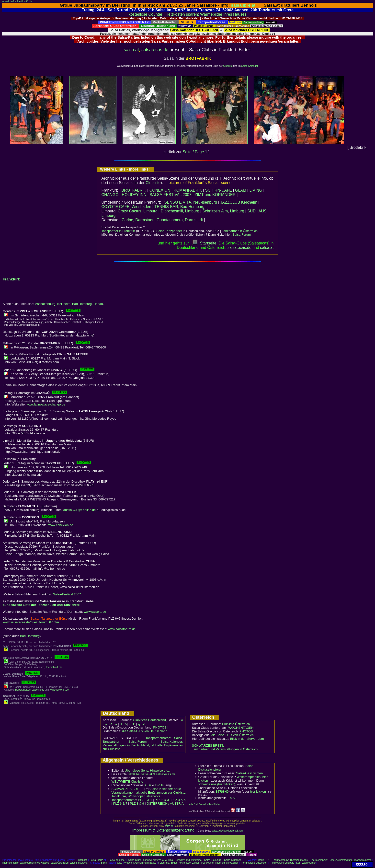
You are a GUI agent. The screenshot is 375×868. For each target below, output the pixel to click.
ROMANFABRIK (188, 190)
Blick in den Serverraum (247, 739)
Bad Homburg (82, 304)
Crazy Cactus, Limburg (138, 211)
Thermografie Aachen (227, 863)
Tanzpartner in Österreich (240, 231)
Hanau (98, 304)
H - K (123, 724)
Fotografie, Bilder (168, 863)
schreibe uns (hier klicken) (217, 784)
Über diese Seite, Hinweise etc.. (147, 770)
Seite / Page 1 (195, 152)
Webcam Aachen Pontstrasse (140, 863)
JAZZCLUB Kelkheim (239, 202)
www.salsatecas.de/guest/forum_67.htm (31, 622)
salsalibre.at (243, 5)
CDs (148, 785)
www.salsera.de (95, 612)
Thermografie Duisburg (282, 863)
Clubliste (228, 66)
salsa (100, 860)
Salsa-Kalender (250, 66)
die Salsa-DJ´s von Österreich (233, 735)
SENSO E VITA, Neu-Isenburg (191, 202)
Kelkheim (64, 304)
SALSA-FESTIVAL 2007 (171, 195)
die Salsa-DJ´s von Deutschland (145, 731)
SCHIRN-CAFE (219, 190)
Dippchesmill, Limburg (180, 211)
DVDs (159, 785)
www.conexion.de (61, 525)
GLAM (241, 190)
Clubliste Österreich (236, 724)
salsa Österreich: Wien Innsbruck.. (69, 863)
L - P (132, 724)
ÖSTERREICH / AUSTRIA (165, 804)
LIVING (256, 190)
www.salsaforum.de (122, 629)
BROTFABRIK (134, 190)
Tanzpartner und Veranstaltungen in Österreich (225, 749)
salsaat (267, 248)
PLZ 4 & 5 (179, 800)
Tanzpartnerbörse (124, 800)
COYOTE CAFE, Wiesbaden (126, 207)
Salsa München (233, 860)
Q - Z (141, 724)
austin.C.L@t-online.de (80, 510)
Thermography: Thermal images (290, 860)
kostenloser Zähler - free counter (197, 863)
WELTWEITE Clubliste (127, 781)
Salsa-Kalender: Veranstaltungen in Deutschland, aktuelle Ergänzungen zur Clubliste (143, 745)
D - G (113, 724)
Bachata (83, 860)
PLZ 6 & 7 (120, 804)
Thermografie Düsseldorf (254, 863)
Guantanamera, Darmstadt (180, 220)
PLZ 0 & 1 (145, 800)
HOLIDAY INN (134, 195)
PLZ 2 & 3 (162, 800)
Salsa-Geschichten (249, 773)
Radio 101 (264, 860)
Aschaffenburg (45, 304)
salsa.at (131, 50)
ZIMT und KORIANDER (215, 195)
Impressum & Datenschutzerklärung (163, 830)
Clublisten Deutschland (149, 720)
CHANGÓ (110, 195)
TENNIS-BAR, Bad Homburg (179, 207)
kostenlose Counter (146, 14)
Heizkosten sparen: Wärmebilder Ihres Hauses (206, 14)
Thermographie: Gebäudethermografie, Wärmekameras (341, 860)
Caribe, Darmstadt (137, 220)
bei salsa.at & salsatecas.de (152, 774)
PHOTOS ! (161, 727)
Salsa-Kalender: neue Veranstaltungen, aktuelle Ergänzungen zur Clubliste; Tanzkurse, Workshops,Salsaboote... (149, 793)
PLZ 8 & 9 (137, 804)
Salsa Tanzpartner (169, 231)
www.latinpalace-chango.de (46, 404)
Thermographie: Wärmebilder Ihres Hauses (25, 863)
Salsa (93, 860)
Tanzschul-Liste (54, 667)
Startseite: (205, 243)
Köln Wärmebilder (306, 863)
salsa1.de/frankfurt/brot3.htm (17, 1)
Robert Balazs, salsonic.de (30, 690)
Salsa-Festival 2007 (67, 594)
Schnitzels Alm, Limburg (223, 211)
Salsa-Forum (241, 235)
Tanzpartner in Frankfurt (118, 231)
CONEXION (160, 190)
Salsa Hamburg (213, 860)
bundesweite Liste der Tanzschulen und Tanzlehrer (41, 605)
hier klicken (258, 792)
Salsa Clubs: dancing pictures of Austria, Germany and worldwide (165, 860)
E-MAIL (232, 798)
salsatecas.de (155, 50)
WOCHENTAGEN (241, 728)
